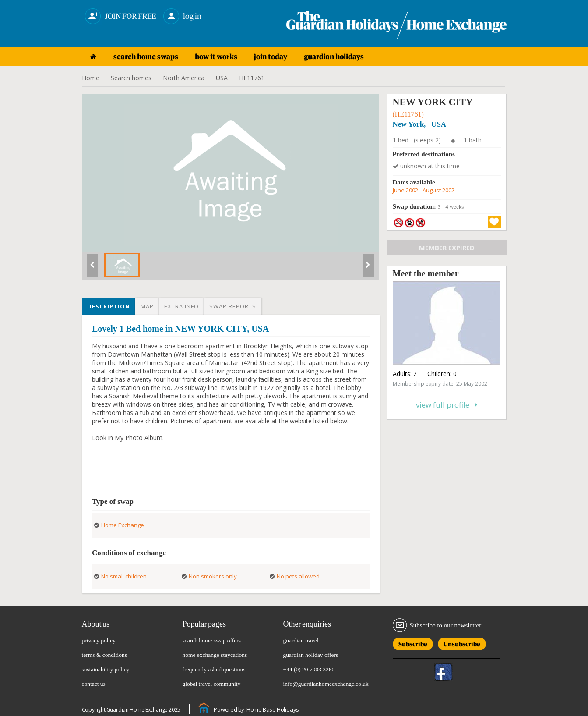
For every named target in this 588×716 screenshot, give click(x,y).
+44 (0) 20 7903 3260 (309, 669)
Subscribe (413, 643)
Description (109, 306)
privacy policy (99, 640)
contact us (94, 684)
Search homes (131, 78)
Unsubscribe (462, 643)
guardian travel (301, 640)
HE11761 (252, 78)
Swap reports (233, 306)
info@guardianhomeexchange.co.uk (326, 684)
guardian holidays (334, 57)
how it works (216, 57)
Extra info (181, 306)
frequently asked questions (214, 669)
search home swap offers (212, 640)
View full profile (447, 405)
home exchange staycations (215, 655)
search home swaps (146, 57)
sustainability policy (106, 669)
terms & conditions (105, 655)
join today (271, 57)
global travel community (212, 684)
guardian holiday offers (311, 655)
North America (184, 78)
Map (147, 306)
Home (91, 78)
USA (222, 78)
